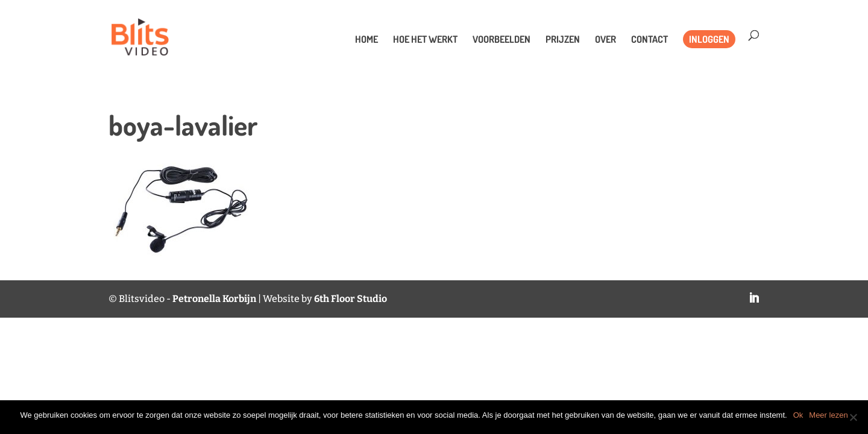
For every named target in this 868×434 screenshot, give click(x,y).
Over (605, 40)
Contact (649, 40)
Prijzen (563, 40)
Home (366, 40)
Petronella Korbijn (214, 299)
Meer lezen (828, 415)
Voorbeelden (502, 40)
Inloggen (709, 39)
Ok (798, 415)
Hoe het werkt (425, 40)
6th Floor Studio (351, 299)
